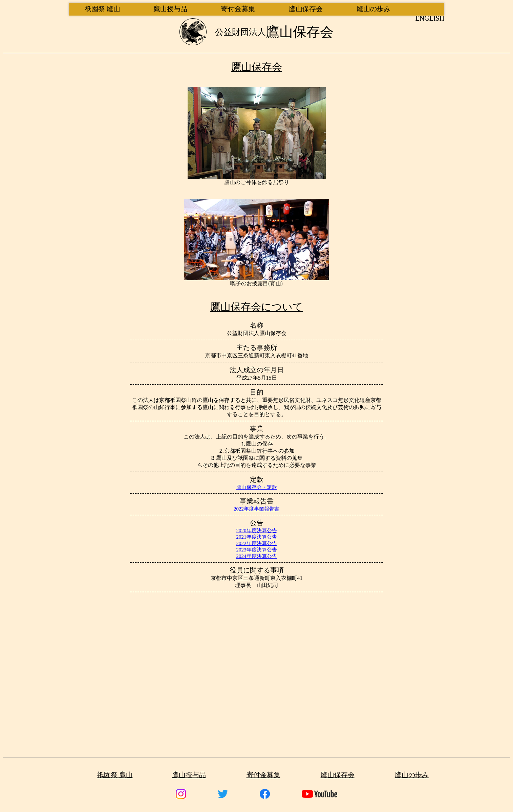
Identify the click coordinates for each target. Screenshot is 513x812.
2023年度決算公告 (257, 550)
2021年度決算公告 (257, 537)
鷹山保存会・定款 (257, 487)
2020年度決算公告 (257, 531)
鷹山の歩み (373, 9)
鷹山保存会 (306, 9)
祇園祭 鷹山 (102, 9)
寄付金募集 (238, 9)
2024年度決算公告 (257, 556)
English (430, 18)
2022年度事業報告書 (256, 509)
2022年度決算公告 (257, 543)
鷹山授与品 (170, 9)
